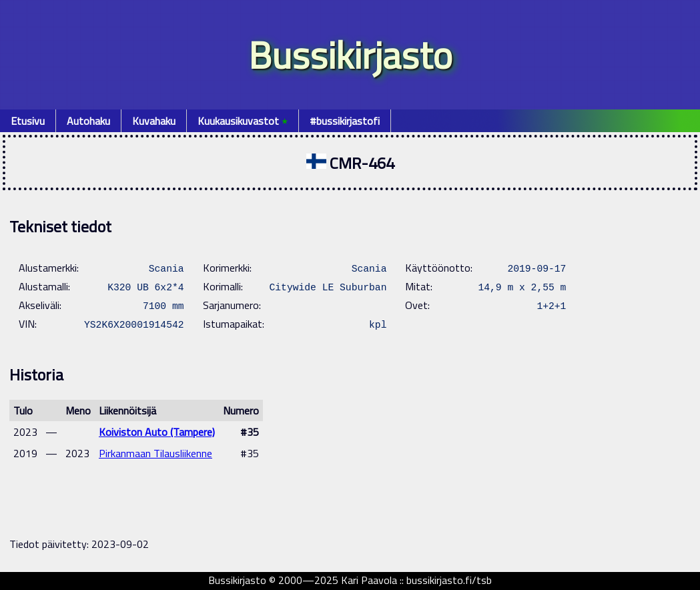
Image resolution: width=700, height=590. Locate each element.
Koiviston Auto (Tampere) (157, 432)
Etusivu (28, 121)
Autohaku (88, 121)
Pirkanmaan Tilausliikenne (155, 453)
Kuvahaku (154, 121)
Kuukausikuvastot (243, 121)
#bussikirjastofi (345, 121)
